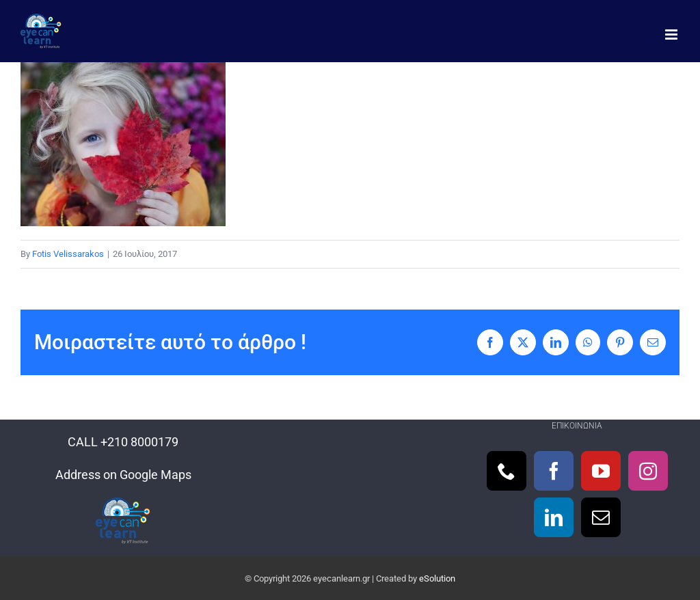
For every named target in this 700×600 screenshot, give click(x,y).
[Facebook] (554, 471)
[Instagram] (648, 471)
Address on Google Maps (123, 475)
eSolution (437, 578)
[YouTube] (601, 471)
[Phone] (507, 471)
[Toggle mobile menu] (672, 35)
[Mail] (601, 517)
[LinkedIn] (554, 517)
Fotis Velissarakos (68, 254)
